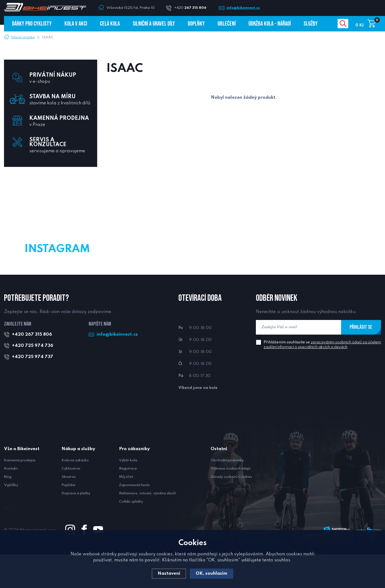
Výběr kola (128, 494)
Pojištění (68, 519)
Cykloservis (71, 502)
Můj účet (126, 510)
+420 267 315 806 (32, 368)
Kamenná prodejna (20, 494)
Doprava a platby (76, 527)
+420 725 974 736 (33, 379)
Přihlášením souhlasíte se (322, 378)
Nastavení (169, 573)
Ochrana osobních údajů (231, 502)
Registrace (128, 502)
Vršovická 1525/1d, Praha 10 (131, 8)
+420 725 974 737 (33, 390)
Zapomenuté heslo (134, 519)
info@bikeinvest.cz (244, 8)
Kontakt (11, 502)
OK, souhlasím (212, 573)
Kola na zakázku (75, 494)
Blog (8, 510)
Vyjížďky (11, 519)
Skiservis (69, 510)
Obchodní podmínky (227, 494)
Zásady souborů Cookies (231, 510)
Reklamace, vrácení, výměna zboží (147, 527)
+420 (192, 8)
